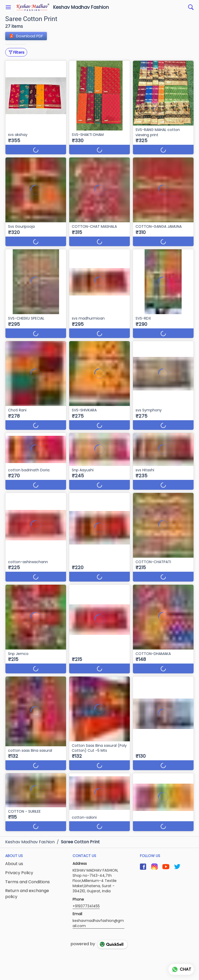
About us (14, 864)
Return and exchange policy (27, 894)
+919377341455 (86, 906)
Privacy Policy (19, 873)
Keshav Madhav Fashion (81, 7)
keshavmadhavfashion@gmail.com (98, 923)
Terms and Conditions (27, 882)
